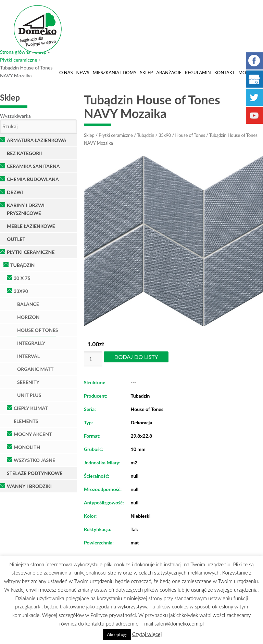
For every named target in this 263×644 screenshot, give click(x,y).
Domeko (38, 29)
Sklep (147, 73)
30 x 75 (22, 278)
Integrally (31, 343)
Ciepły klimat (31, 408)
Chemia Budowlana (33, 179)
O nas (66, 73)
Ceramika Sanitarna (33, 166)
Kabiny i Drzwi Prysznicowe (26, 209)
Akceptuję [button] (117, 634)
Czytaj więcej (147, 634)
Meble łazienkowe (31, 226)
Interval (28, 356)
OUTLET (16, 239)
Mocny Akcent (33, 434)
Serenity (28, 382)
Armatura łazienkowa (37, 140)
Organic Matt (35, 369)
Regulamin (198, 73)
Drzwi (15, 192)
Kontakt (225, 73)
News (83, 73)
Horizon (28, 317)
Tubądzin (22, 265)
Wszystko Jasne (34, 460)
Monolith (27, 447)
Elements (26, 421)
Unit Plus (29, 395)
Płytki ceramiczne (19, 60)
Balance (28, 304)
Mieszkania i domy (114, 73)
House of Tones (37, 330)
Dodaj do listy (136, 357)
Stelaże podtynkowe (35, 473)
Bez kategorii (24, 153)
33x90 (21, 291)
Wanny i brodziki (29, 486)
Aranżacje (169, 73)
